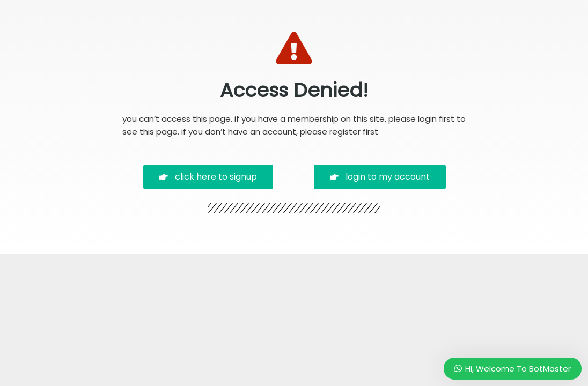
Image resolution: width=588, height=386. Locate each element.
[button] (208, 177)
